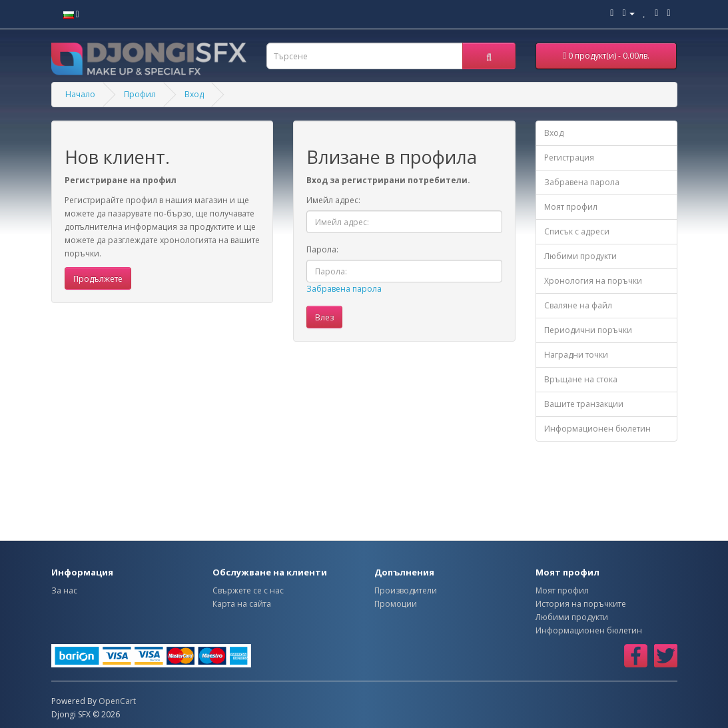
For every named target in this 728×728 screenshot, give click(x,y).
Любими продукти (580, 256)
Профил (140, 94)
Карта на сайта (242, 604)
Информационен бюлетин (597, 429)
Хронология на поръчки (593, 281)
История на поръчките (581, 604)
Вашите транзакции (584, 404)
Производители (406, 590)
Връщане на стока (581, 379)
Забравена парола (344, 289)
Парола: (322, 249)
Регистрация (569, 158)
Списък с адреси (577, 231)
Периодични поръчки (588, 330)
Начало (80, 94)
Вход (194, 94)
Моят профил (571, 207)
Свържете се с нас (248, 590)
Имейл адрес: (333, 200)
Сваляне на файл (578, 305)
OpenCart (117, 701)
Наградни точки (576, 355)
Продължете (98, 279)
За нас (64, 590)
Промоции (396, 604)
